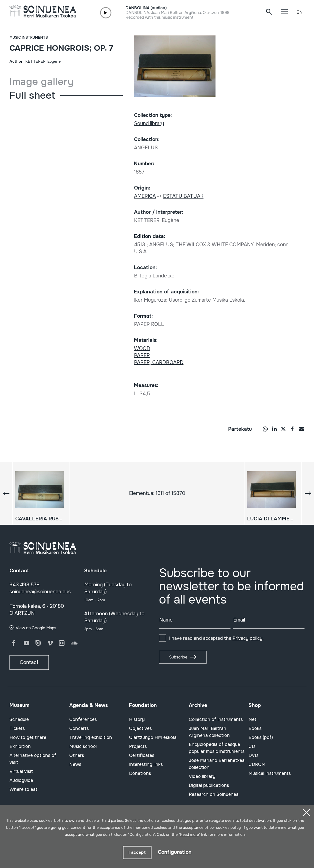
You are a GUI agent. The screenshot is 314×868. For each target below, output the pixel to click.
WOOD (142, 348)
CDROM (257, 764)
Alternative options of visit (33, 759)
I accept (137, 852)
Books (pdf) (261, 737)
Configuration (175, 852)
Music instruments (29, 37)
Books (255, 728)
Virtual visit (21, 771)
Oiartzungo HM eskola (153, 737)
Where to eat (23, 789)
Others (77, 755)
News (75, 764)
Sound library (149, 123)
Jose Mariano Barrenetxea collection (217, 764)
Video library (202, 776)
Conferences (83, 719)
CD (252, 746)
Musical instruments (270, 773)
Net (252, 719)
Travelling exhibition (91, 737)
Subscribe (178, 657)
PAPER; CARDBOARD (159, 362)
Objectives (140, 728)
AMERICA (145, 196)
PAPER (142, 355)
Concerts (79, 728)
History (137, 719)
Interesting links (146, 764)
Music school (83, 746)
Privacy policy (247, 638)
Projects (138, 746)
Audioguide (21, 780)
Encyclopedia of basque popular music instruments (217, 748)
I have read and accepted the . (216, 638)
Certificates (142, 755)
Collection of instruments (216, 719)
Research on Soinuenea (214, 794)
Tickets (17, 728)
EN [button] (299, 12)
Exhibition (20, 746)
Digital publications (209, 785)
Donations (140, 773)
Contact (29, 662)
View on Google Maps (36, 628)
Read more (189, 835)
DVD (253, 755)
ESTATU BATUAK (183, 196)
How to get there (28, 737)
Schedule (19, 719)
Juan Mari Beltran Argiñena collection (209, 732)
